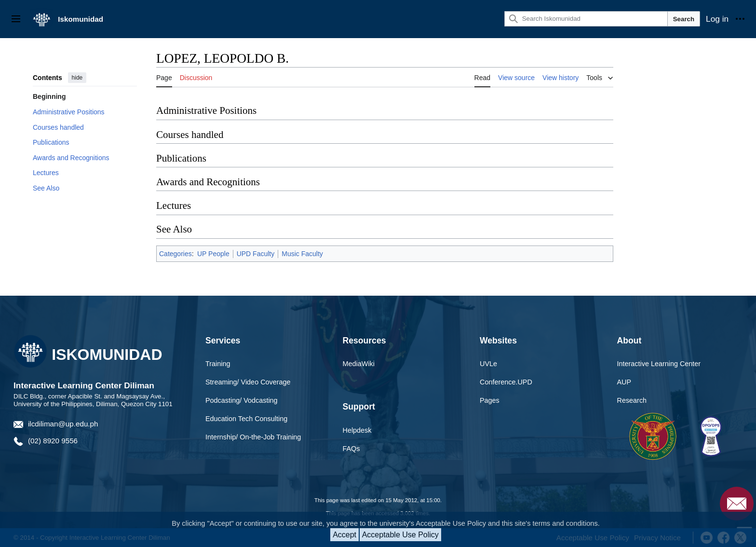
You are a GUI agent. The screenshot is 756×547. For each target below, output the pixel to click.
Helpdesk (357, 430)
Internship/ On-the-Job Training (253, 437)
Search (684, 19)
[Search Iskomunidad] (586, 19)
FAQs (351, 449)
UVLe (488, 364)
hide (77, 78)
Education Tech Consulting (246, 419)
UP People (213, 254)
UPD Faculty (256, 254)
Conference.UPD (506, 382)
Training (218, 364)
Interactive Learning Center (659, 364)
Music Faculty (302, 254)
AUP (624, 382)
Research (632, 400)
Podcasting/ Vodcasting (242, 400)
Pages (490, 400)
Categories (175, 254)
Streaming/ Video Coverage (248, 382)
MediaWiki (359, 364)
